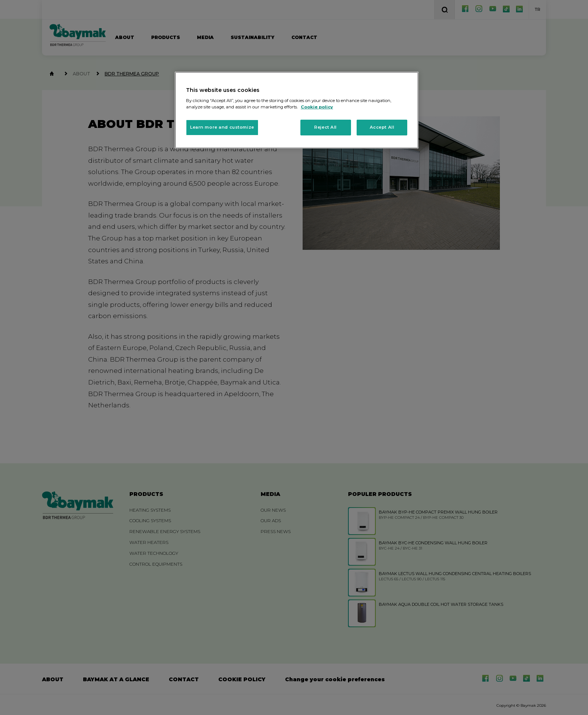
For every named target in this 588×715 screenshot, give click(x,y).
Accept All (382, 127)
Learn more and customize (222, 127)
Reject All (325, 127)
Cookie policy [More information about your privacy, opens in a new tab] (317, 107)
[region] (297, 110)
